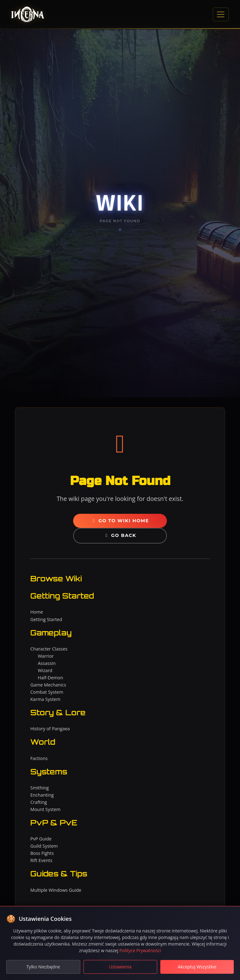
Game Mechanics (48, 685)
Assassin (47, 663)
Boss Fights (42, 853)
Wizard (45, 670)
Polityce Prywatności (140, 950)
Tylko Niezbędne (43, 967)
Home (37, 612)
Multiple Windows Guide (56, 890)
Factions (39, 758)
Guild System (44, 846)
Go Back (120, 535)
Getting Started (46, 619)
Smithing (40, 788)
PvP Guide (41, 839)
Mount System (45, 809)
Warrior (46, 656)
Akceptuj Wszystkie (197, 967)
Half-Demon (50, 678)
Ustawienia (120, 967)
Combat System (47, 692)
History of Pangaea (50, 729)
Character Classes (49, 649)
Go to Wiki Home (120, 521)
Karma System (45, 699)
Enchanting (42, 795)
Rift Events (41, 860)
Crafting (39, 802)
